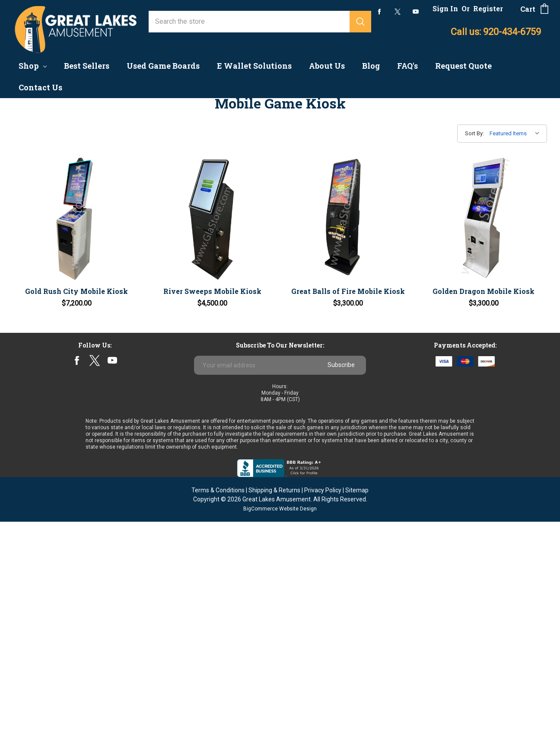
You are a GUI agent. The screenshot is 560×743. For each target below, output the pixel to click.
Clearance (29, 335)
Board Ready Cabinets (47, 284)
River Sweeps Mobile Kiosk (285, 266)
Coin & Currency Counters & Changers (55, 141)
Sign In (445, 8)
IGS (19, 410)
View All (26, 536)
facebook (380, 11)
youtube (416, 12)
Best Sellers (87, 66)
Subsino (26, 486)
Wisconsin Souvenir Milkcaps (58, 511)
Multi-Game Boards (43, 524)
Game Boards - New (44, 158)
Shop (33, 66)
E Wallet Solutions (254, 66)
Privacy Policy (323, 711)
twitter (398, 12)
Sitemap (357, 711)
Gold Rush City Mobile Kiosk (179, 266)
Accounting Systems (45, 125)
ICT (19, 498)
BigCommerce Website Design (280, 730)
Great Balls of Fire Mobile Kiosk (392, 266)
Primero (26, 461)
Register (488, 8)
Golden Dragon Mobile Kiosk (498, 266)
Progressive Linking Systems (59, 222)
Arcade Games (36, 183)
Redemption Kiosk (42, 322)
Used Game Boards (163, 66)
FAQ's (407, 66)
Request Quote (463, 66)
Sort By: (474, 133)
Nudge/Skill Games (43, 310)
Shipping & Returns (274, 711)
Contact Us (40, 87)
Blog (371, 66)
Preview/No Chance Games (56, 171)
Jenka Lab (29, 435)
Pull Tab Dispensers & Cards (57, 272)
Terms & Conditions (218, 711)
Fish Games (32, 297)
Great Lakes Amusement (277, 721)
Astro (22, 448)
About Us (327, 66)
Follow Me (30, 347)
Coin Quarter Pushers (46, 196)
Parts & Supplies (39, 360)
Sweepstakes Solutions (50, 373)
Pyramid (26, 473)
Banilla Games (35, 423)
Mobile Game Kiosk (43, 209)
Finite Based (33, 247)
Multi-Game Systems (46, 259)
